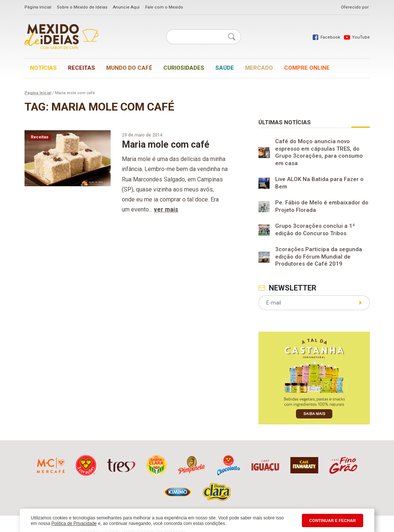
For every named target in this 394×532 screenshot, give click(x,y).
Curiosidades (184, 68)
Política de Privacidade (74, 523)
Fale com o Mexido (164, 7)
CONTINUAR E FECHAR (333, 520)
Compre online (307, 68)
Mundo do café (129, 68)
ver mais (166, 209)
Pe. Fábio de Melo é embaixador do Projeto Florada (322, 206)
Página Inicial (38, 7)
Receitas (82, 68)
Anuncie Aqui (126, 7)
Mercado (259, 68)
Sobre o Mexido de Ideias (82, 7)
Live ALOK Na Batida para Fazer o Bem (319, 183)
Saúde (225, 68)
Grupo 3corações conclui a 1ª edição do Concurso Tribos (315, 230)
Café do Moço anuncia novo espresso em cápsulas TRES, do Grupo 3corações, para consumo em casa (319, 152)
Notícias (43, 68)
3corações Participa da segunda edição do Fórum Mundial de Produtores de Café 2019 (319, 257)
